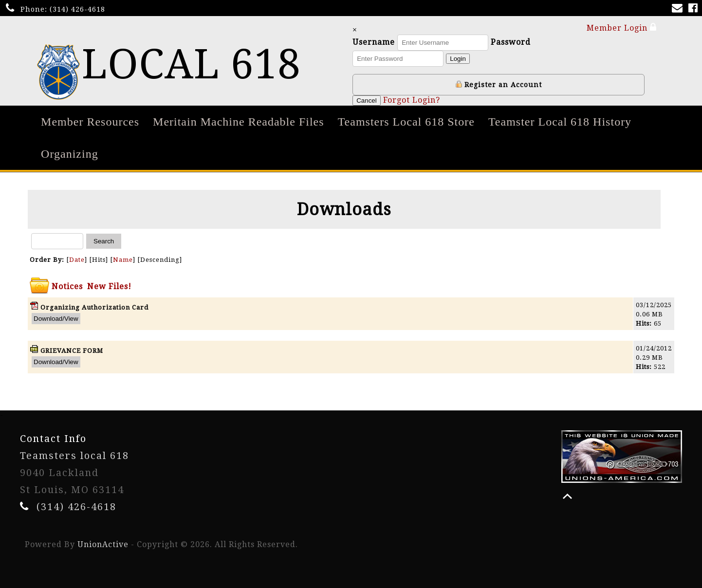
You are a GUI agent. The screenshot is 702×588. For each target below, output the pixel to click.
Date (77, 260)
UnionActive (103, 544)
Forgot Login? (413, 100)
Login (459, 59)
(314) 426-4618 (77, 9)
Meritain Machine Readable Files (239, 122)
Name (123, 260)
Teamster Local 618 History (560, 122)
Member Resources (90, 122)
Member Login (622, 28)
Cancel (368, 101)
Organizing (70, 154)
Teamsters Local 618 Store (406, 122)
